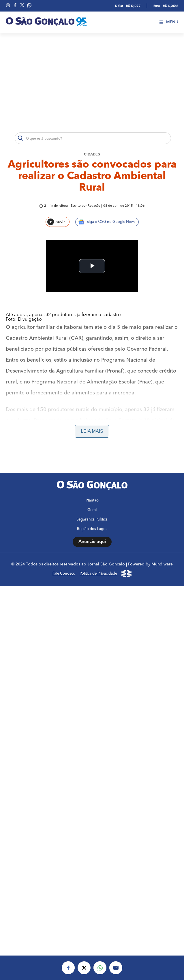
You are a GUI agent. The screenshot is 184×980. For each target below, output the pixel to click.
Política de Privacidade (98, 522)
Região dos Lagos (92, 477)
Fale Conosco (64, 522)
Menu (169, 22)
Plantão (92, 449)
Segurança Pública (92, 468)
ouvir (56, 222)
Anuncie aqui (92, 490)
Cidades (92, 154)
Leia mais (92, 379)
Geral (92, 458)
